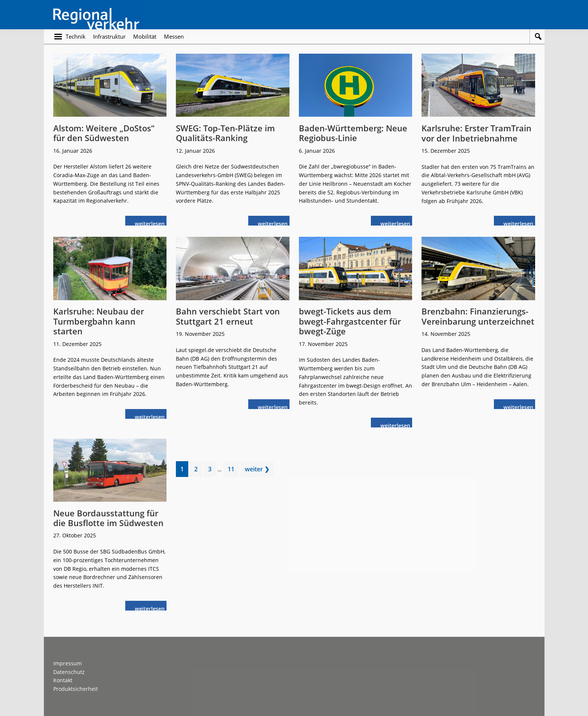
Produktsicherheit (76, 689)
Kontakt (63, 680)
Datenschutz (69, 672)
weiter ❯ (257, 469)
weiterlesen (151, 223)
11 (233, 470)
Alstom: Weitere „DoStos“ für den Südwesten (104, 133)
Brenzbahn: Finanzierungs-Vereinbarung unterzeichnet (478, 316)
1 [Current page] (184, 470)
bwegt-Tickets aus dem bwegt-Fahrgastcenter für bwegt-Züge (350, 321)
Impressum (67, 663)
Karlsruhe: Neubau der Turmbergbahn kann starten (99, 321)
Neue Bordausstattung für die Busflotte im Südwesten (108, 518)
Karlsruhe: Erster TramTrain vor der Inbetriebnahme (476, 133)
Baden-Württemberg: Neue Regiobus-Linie (353, 133)
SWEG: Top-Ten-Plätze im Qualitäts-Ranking (225, 133)
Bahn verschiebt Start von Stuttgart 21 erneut (228, 316)
